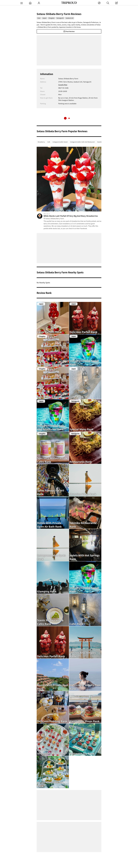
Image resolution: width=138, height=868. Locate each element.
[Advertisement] (69, 50)
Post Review (69, 31)
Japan (44, 18)
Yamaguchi (60, 18)
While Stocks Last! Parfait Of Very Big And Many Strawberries (72, 217)
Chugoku (52, 18)
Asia (39, 18)
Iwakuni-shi (70, 18)
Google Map (63, 85)
